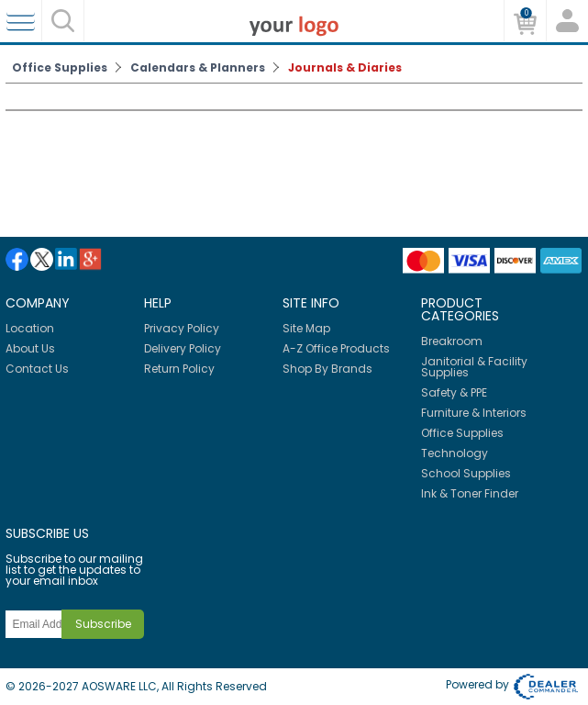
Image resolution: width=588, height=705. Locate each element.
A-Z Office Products (336, 348)
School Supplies (466, 473)
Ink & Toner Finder (470, 493)
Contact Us (37, 369)
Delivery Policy (183, 348)
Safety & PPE (454, 392)
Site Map (306, 328)
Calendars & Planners (198, 67)
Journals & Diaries (345, 67)
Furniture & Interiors (474, 413)
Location (30, 328)
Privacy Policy (182, 328)
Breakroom (452, 341)
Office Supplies (60, 67)
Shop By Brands (327, 369)
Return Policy (179, 369)
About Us (30, 348)
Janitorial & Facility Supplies (474, 367)
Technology (455, 453)
